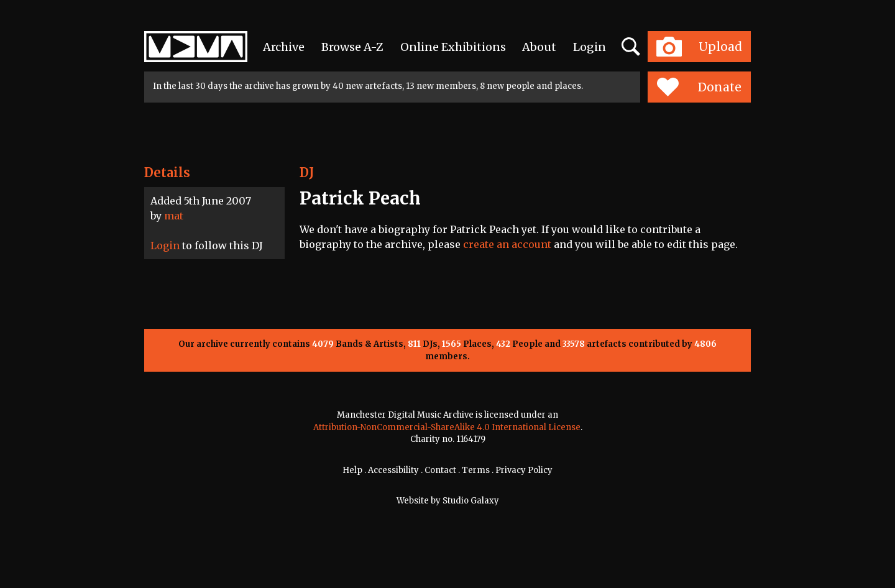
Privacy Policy (524, 470)
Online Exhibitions (453, 47)
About (539, 47)
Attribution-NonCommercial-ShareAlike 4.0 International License (447, 427)
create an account (507, 244)
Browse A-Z (352, 47)
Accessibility (393, 470)
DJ (307, 172)
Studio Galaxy (471, 501)
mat (174, 216)
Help (352, 470)
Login (590, 47)
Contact (440, 470)
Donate (699, 87)
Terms (476, 470)
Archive (284, 47)
